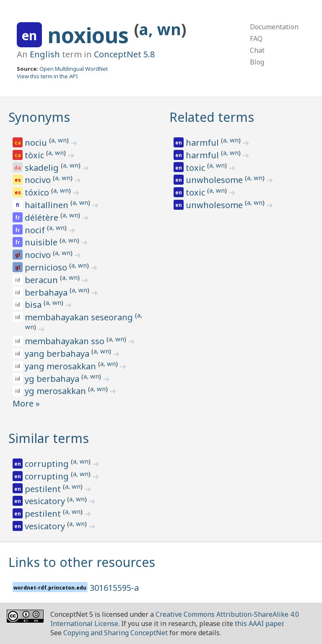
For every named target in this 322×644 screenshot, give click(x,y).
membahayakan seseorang (80, 317)
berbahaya (47, 292)
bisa (34, 305)
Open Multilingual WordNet (74, 69)
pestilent (44, 489)
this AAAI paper (259, 623)
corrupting (48, 464)
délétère (43, 218)
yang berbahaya (58, 354)
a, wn (160, 29)
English (45, 54)
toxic (196, 168)
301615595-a (114, 588)
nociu (37, 143)
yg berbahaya (53, 379)
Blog (257, 62)
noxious (91, 35)
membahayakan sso (66, 341)
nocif (36, 230)
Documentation (274, 27)
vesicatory (46, 501)
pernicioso (47, 267)
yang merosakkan (61, 366)
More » (26, 403)
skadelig (43, 168)
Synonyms (39, 117)
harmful (203, 143)
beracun (42, 280)
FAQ (256, 39)
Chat (257, 50)
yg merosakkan (56, 391)
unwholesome (215, 180)
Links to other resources (82, 562)
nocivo (39, 180)
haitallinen (48, 205)
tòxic (35, 155)
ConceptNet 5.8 (124, 54)
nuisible (42, 242)
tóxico (38, 192)
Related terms (212, 117)
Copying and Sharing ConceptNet (116, 633)
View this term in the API (47, 76)
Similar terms (49, 438)
